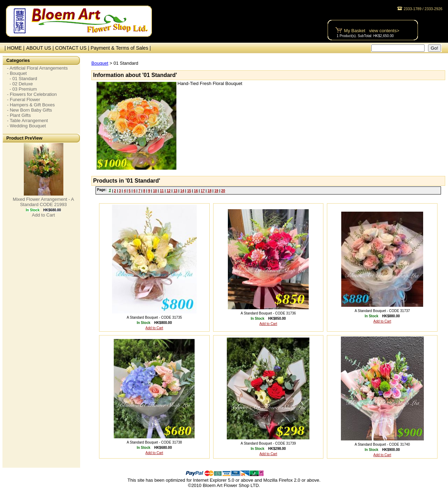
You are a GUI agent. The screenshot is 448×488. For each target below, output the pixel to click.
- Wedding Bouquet (26, 126)
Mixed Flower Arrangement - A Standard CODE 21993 (44, 202)
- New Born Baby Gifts (30, 110)
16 (196, 191)
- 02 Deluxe (20, 84)
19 (216, 191)
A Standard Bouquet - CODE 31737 (382, 311)
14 (182, 191)
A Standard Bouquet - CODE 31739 (268, 443)
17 (203, 191)
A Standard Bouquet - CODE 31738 (154, 442)
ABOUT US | (41, 48)
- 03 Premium (22, 89)
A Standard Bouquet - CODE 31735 (154, 317)
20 (223, 191)
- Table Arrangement (27, 121)
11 (162, 191)
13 (176, 191)
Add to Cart (43, 215)
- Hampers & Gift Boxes (31, 105)
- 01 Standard (22, 79)
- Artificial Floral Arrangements (37, 68)
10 (155, 191)
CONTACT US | (73, 48)
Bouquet (100, 63)
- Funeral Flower (24, 100)
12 (169, 191)
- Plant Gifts (19, 115)
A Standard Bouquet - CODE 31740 (382, 444)
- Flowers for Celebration (32, 94)
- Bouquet (17, 73)
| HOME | (13, 48)
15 (189, 191)
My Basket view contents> (372, 31)
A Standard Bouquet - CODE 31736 (268, 313)
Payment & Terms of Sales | (121, 48)
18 (209, 191)
